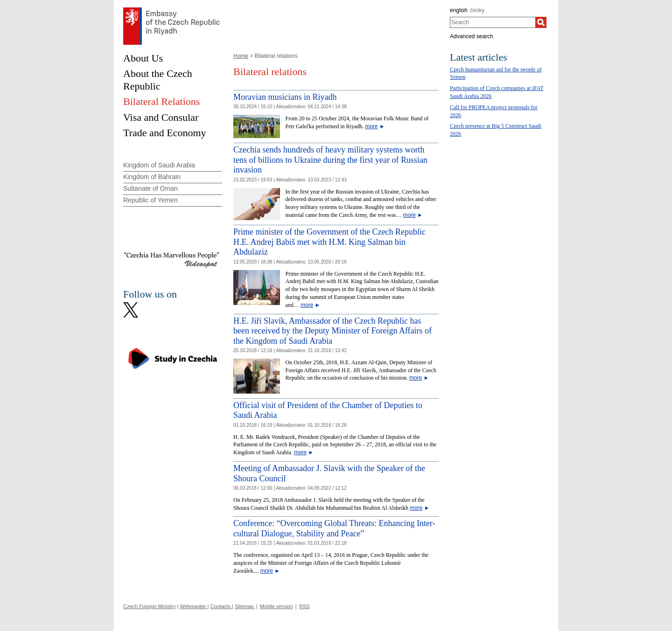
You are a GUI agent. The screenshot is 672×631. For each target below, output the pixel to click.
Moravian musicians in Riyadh (285, 97)
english (459, 10)
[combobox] (493, 22)
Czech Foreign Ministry (149, 606)
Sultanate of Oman (150, 188)
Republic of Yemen (150, 200)
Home (241, 56)
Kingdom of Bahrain (152, 177)
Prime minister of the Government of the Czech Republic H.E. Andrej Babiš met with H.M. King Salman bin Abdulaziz (329, 242)
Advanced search (472, 36)
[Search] (541, 22)
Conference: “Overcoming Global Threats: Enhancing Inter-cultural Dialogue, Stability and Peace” (334, 528)
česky (478, 10)
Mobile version (276, 606)
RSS (304, 606)
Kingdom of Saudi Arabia (159, 165)
